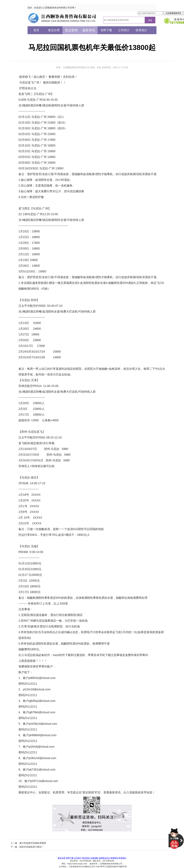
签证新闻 (71, 30)
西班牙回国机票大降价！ (32, 847)
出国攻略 (94, 858)
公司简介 (124, 30)
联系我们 (141, 30)
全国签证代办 (104, 858)
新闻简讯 (114, 858)
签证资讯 (86, 858)
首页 (36, 30)
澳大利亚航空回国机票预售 (33, 843)
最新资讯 (89, 30)
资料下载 (106, 30)
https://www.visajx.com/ (77, 864)
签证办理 (54, 30)
